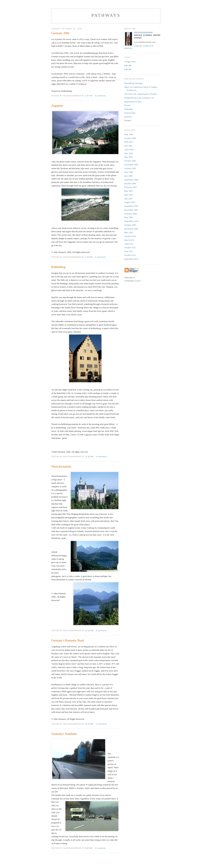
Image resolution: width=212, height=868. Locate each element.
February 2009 (131, 214)
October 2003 (130, 161)
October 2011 (130, 248)
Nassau (127, 105)
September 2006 (131, 180)
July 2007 (128, 199)
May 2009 (129, 217)
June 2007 (129, 195)
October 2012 (130, 255)
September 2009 (131, 221)
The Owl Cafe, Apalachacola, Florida (140, 94)
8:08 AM (89, 848)
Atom (137, 281)
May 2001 (129, 142)
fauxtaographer (143, 33)
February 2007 (131, 187)
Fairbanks (128, 109)
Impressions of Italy (133, 102)
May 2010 (129, 232)
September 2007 (131, 206)
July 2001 (128, 146)
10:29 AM (90, 724)
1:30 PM (89, 96)
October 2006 (130, 184)
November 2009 (131, 229)
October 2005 (130, 168)
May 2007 (129, 191)
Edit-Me (128, 65)
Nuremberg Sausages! (134, 83)
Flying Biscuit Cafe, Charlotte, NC (139, 98)
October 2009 (130, 225)
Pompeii (128, 120)
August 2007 (130, 202)
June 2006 (129, 172)
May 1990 (129, 134)
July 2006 (128, 176)
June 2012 (129, 251)
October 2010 (130, 236)
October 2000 (130, 138)
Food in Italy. (130, 113)
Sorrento (128, 117)
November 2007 (131, 210)
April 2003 (129, 150)
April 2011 (129, 244)
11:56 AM (90, 457)
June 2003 (129, 153)
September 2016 (131, 259)
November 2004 (131, 165)
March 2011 (129, 240)
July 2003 (128, 157)
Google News (130, 62)
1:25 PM (89, 257)
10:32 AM (90, 631)
